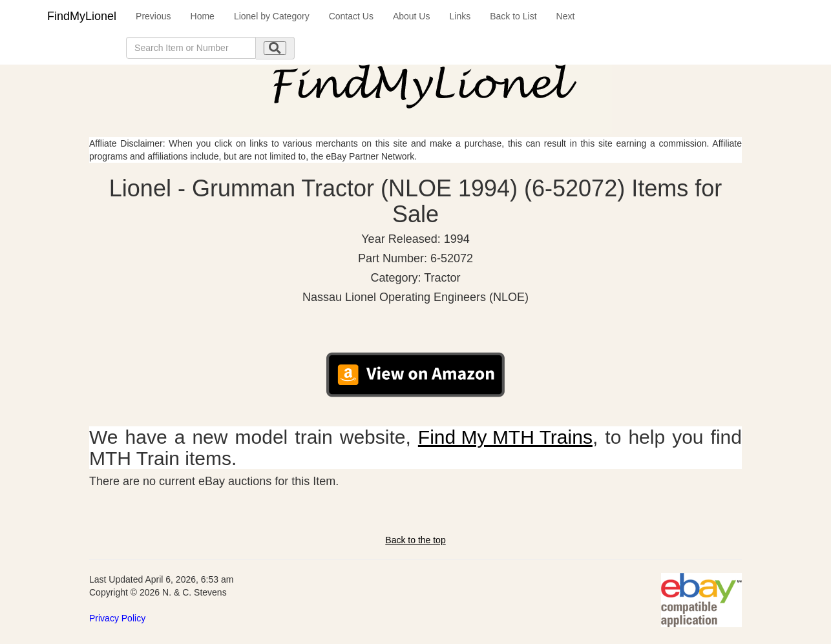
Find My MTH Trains (505, 437)
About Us (412, 16)
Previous (153, 16)
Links (460, 16)
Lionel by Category (272, 16)
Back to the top (415, 540)
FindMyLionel (82, 16)
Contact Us (351, 16)
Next (566, 16)
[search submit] (275, 48)
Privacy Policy (117, 618)
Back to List (513, 16)
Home (203, 16)
